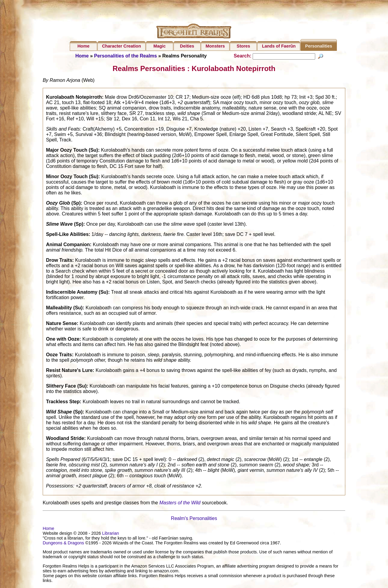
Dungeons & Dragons (63, 544)
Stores (243, 46)
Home (83, 46)
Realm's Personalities (194, 519)
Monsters (215, 46)
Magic (160, 46)
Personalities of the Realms (126, 56)
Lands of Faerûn (279, 46)
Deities (187, 46)
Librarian (110, 534)
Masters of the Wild (180, 504)
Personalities (319, 46)
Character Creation (122, 46)
